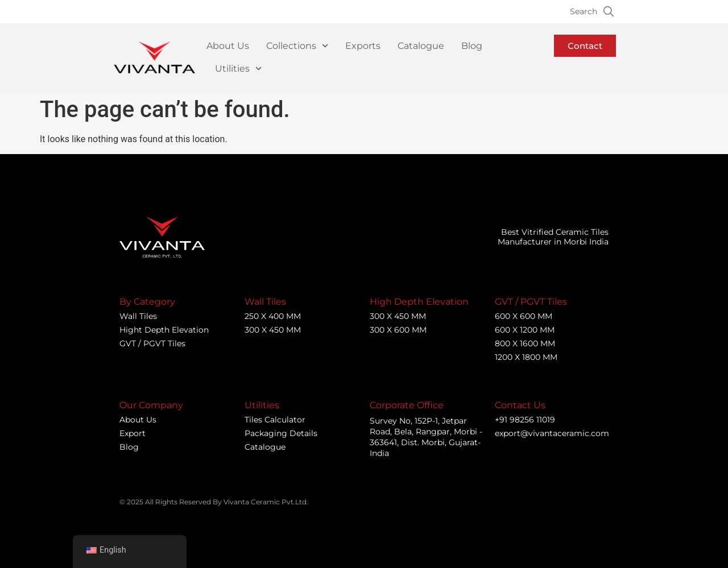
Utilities (238, 69)
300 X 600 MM (398, 330)
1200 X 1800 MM (526, 357)
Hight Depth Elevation (164, 330)
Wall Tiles (138, 316)
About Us (228, 46)
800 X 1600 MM (525, 343)
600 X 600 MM (524, 316)
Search (584, 11)
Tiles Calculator (275, 420)
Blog (472, 46)
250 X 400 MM (273, 316)
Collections (297, 46)
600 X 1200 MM (525, 330)
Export (133, 433)
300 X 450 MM (273, 330)
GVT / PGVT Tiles (152, 343)
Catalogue (421, 46)
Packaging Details (281, 433)
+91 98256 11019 (525, 420)
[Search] (609, 11)
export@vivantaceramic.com (552, 433)
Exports (363, 46)
